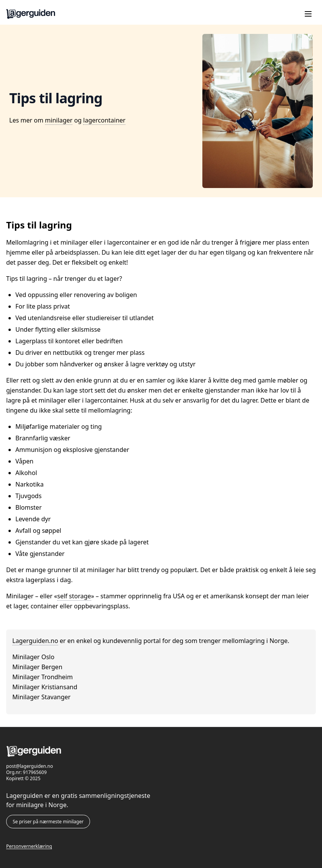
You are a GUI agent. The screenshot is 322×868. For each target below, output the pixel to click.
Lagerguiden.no (35, 641)
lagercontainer (104, 120)
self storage (74, 596)
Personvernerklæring (29, 846)
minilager (59, 120)
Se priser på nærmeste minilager (48, 822)
